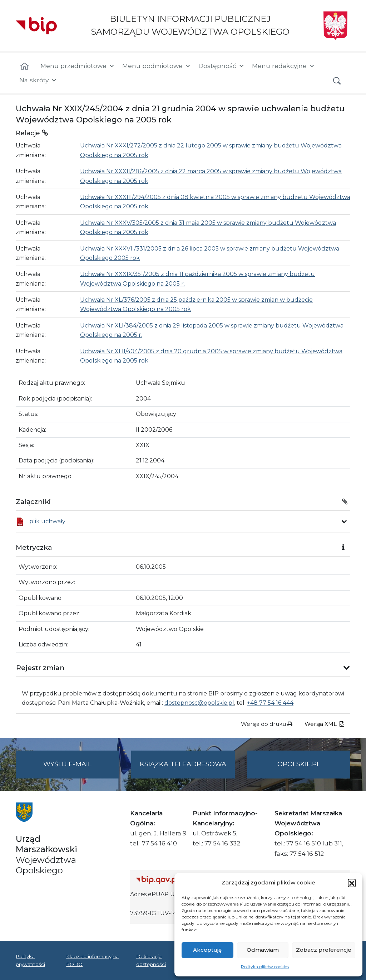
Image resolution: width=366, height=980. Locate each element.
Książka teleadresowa (183, 764)
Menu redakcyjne (284, 66)
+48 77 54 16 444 (270, 703)
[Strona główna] (24, 67)
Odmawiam (263, 950)
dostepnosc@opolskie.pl (199, 703)
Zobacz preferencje (324, 950)
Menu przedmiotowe (78, 66)
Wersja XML (324, 724)
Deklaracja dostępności (151, 960)
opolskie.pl (299, 764)
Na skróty (38, 80)
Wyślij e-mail (81, 769)
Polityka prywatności (30, 960)
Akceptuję (207, 950)
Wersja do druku (267, 724)
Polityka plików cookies (265, 967)
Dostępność (222, 66)
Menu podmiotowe (157, 66)
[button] (352, 883)
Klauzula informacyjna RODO (92, 960)
